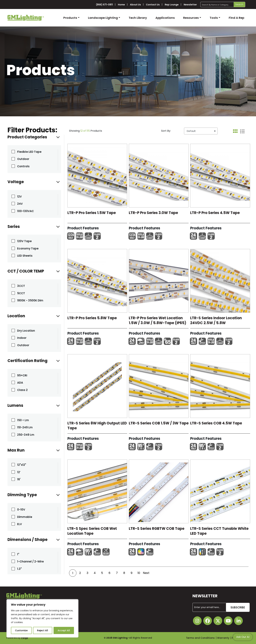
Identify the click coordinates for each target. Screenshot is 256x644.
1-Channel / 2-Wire (30, 561)
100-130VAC (25, 211)
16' (19, 479)
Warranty (223, 638)
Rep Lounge (172, 5)
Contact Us (153, 5)
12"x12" (22, 465)
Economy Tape (28, 248)
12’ (19, 472)
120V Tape (24, 241)
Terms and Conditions (200, 638)
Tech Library (138, 18)
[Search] (223, 4)
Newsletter (190, 5)
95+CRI (22, 375)
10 (139, 573)
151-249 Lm (25, 427)
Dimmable (25, 517)
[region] (42, 618)
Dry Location (26, 331)
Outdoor (23, 159)
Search (239, 4)
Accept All (64, 630)
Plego (25, 638)
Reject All (43, 630)
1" (18, 554)
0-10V (21, 510)
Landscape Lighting (103, 18)
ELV (20, 524)
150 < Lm (23, 420)
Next (146, 573)
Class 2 (22, 390)
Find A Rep (236, 18)
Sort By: (166, 131)
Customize (21, 630)
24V (20, 204)
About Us (135, 5)
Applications (165, 18)
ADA (20, 383)
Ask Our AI (243, 637)
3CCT (21, 286)
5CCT (21, 293)
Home (121, 5)
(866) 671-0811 (104, 5)
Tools (214, 18)
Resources (191, 18)
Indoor (22, 338)
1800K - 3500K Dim (30, 300)
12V (19, 197)
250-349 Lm (26, 435)
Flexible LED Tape (29, 152)
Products (70, 18)
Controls (23, 166)
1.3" (19, 569)
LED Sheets (25, 256)
